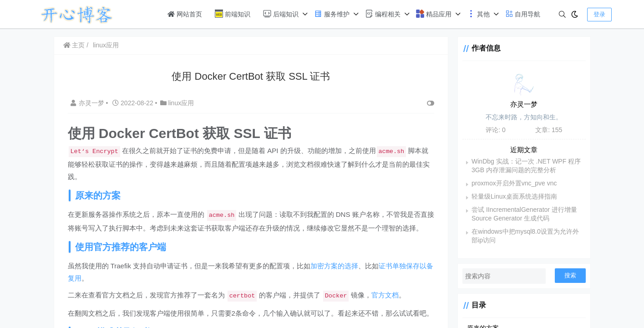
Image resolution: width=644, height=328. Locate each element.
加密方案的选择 (334, 266)
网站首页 (185, 14)
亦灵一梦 (88, 103)
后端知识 (281, 14)
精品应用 (434, 14)
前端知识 (233, 14)
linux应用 (106, 45)
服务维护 (332, 14)
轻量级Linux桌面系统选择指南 (510, 196)
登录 (599, 14)
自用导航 (523, 14)
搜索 (570, 275)
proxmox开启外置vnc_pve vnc (510, 183)
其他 (478, 14)
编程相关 (383, 14)
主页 (74, 45)
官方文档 (385, 295)
